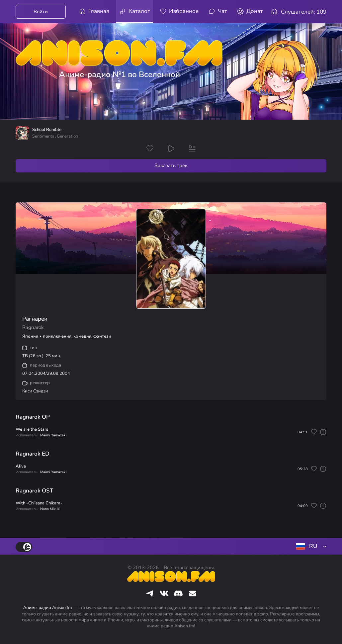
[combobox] (310, 546)
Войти (41, 12)
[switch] (24, 547)
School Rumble (47, 130)
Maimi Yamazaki (53, 435)
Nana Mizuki (50, 509)
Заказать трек (171, 165)
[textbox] (310, 546)
